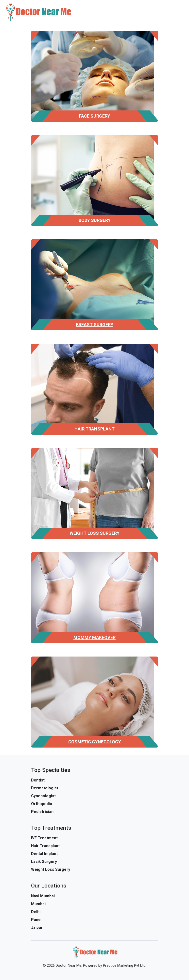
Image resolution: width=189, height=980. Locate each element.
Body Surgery (95, 220)
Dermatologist (45, 788)
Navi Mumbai (43, 896)
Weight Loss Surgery (95, 533)
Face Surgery (95, 116)
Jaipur (37, 927)
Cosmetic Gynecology (95, 742)
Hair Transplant (94, 429)
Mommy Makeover (94, 637)
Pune (36, 920)
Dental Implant (44, 854)
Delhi (36, 912)
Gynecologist (43, 796)
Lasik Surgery (44, 862)
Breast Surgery (95, 325)
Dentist (38, 780)
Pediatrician (42, 812)
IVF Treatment (44, 838)
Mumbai (38, 904)
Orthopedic (42, 804)
